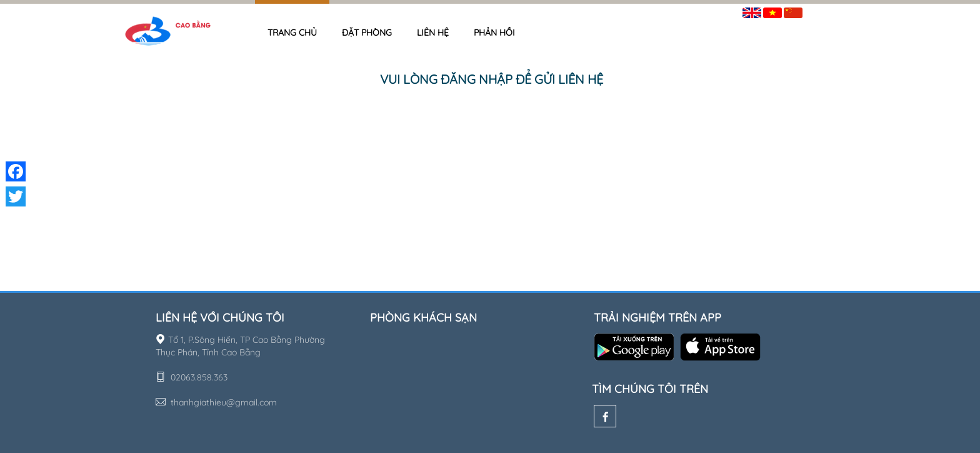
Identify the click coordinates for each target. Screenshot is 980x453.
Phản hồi (494, 33)
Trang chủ (292, 33)
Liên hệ (433, 33)
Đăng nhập (834, 10)
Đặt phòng (367, 33)
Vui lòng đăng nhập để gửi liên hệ (492, 79)
